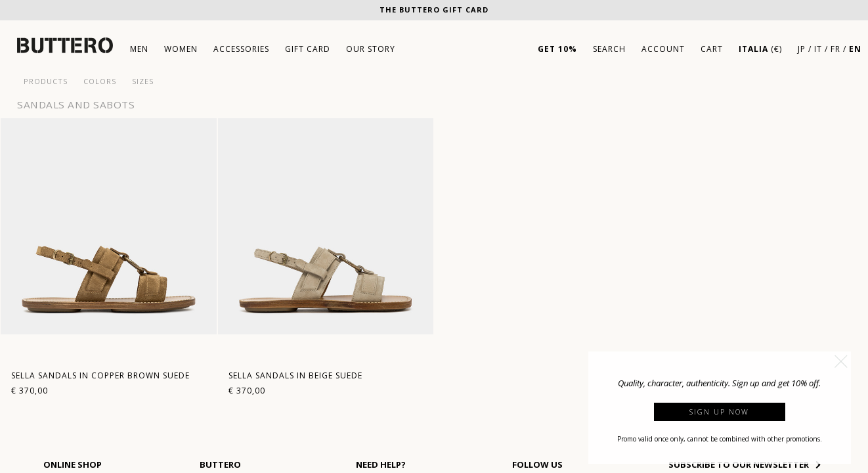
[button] (841, 361)
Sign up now (719, 412)
